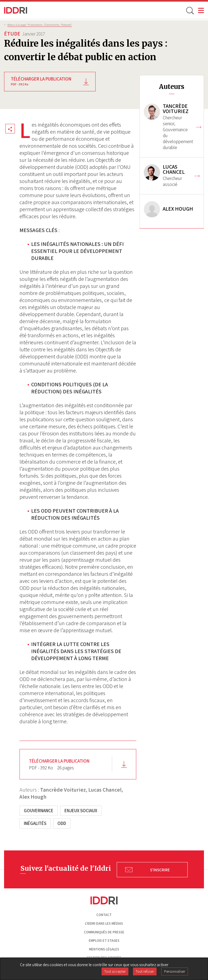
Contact (104, 915)
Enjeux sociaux (81, 811)
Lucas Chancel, (106, 790)
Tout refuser (145, 971)
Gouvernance (39, 811)
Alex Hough (33, 797)
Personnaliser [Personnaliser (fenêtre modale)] (175, 971)
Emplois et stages (104, 941)
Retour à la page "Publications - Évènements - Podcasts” (40, 25)
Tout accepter (115, 971)
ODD (62, 823)
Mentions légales (104, 949)
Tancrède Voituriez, (64, 790)
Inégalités (35, 823)
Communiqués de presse (104, 932)
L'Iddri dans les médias (104, 923)
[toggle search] (190, 10)
